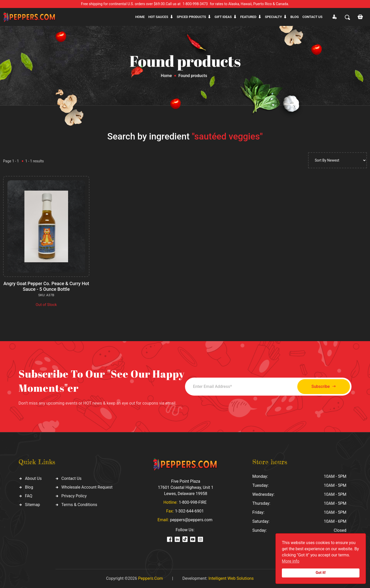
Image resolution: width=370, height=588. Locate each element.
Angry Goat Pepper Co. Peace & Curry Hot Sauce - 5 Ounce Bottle (46, 286)
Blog (295, 17)
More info (291, 561)
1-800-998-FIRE (193, 502)
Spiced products (191, 17)
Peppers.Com (150, 578)
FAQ (29, 496)
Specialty (273, 17)
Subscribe (323, 386)
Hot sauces (158, 17)
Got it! (321, 573)
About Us (33, 478)
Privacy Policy (74, 496)
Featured (248, 17)
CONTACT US (312, 17)
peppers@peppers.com (191, 520)
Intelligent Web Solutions (231, 578)
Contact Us (72, 478)
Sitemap (33, 505)
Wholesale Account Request (87, 487)
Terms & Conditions (79, 505)
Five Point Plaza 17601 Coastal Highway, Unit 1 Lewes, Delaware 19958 (186, 487)
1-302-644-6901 (189, 511)
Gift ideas (223, 17)
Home (140, 17)
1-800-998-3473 (195, 4)
